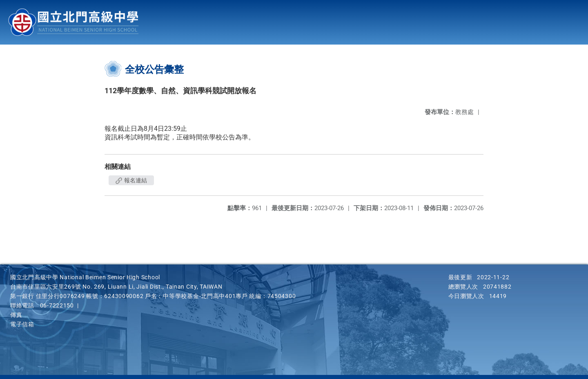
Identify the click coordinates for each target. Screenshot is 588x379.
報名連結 (131, 180)
